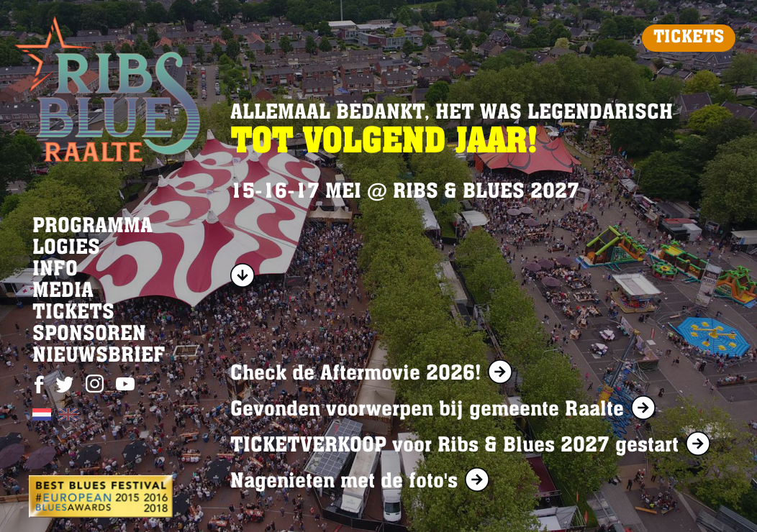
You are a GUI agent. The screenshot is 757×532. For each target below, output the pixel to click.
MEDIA (63, 292)
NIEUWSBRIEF (99, 357)
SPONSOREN (89, 335)
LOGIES (66, 249)
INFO (55, 270)
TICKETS (689, 38)
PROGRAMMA (92, 227)
